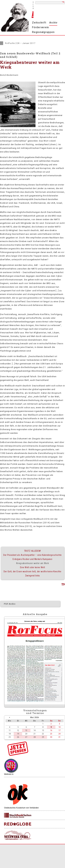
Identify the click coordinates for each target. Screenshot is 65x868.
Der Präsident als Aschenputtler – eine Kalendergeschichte (32, 555)
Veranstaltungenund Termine (35, 712)
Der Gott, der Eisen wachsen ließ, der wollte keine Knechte (32, 571)
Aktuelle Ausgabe (35, 614)
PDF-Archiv (10, 604)
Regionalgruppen (43, 32)
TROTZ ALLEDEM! (32, 551)
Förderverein (40, 27)
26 (18, 737)
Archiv (53, 23)
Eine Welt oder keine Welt (33, 567)
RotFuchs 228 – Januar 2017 (20, 43)
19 (18, 734)
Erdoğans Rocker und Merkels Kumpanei (32, 559)
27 (26, 737)
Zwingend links (32, 576)
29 (43, 737)
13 (26, 730)
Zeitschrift (39, 23)
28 (35, 737)
